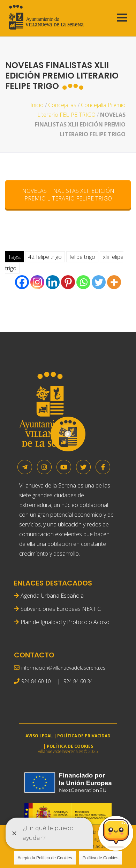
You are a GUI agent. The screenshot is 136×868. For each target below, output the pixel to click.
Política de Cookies (101, 858)
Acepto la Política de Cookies (45, 858)
